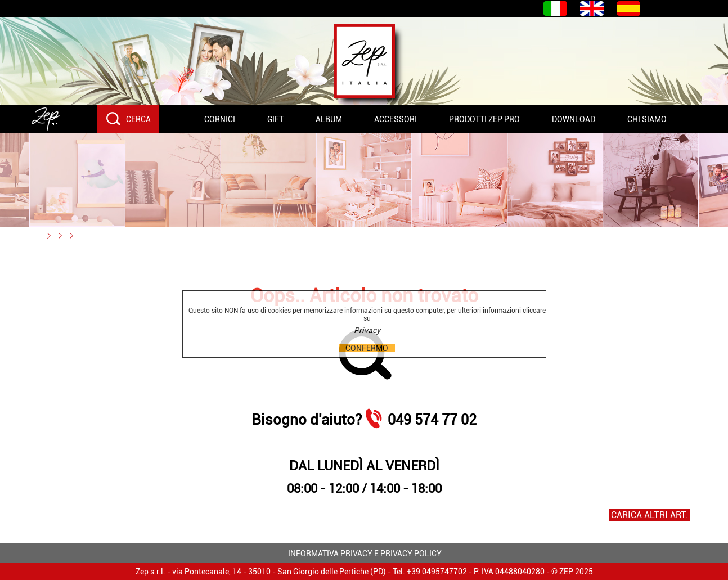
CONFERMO (367, 348)
